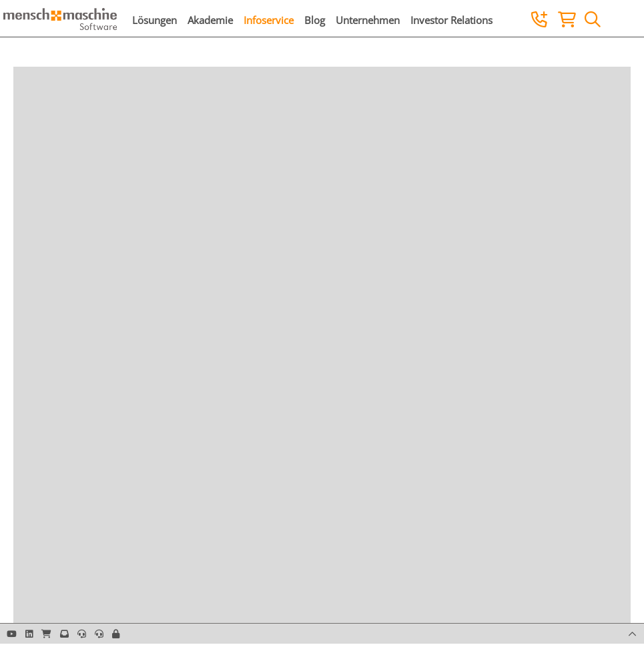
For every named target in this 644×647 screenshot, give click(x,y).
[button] (116, 634)
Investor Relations (451, 20)
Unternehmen (368, 20)
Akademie (210, 20)
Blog (315, 20)
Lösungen (154, 20)
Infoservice (269, 20)
